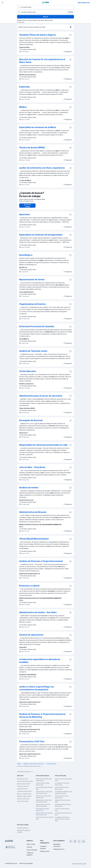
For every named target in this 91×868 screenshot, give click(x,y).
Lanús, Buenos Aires (23, 803)
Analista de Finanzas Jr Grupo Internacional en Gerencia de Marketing (42, 717)
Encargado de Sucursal (31, 422)
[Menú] (2, 2)
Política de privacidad (26, 863)
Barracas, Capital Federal (24, 795)
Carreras (29, 847)
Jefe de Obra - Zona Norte (32, 469)
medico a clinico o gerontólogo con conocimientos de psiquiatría (37, 690)
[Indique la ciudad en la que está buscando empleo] (45, 12)
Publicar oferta (45, 851)
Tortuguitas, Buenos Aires (24, 793)
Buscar (46, 17)
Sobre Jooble (31, 844)
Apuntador (25, 216)
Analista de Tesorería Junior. (33, 353)
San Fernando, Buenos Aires (25, 783)
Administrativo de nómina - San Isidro (38, 614)
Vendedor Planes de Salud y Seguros (38, 35)
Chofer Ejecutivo (28, 373)
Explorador (25, 87)
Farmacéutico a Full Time (32, 743)
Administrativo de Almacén (33, 514)
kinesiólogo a (26, 257)
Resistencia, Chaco (23, 781)
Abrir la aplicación (84, 3)
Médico (23, 107)
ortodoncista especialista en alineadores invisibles (40, 662)
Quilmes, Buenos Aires (23, 800)
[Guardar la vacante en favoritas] (70, 35)
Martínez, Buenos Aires (24, 786)
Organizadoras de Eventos (32, 306)
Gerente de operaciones (31, 637)
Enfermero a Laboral (29, 587)
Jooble (84, 864)
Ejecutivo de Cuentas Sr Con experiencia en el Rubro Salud (42, 61)
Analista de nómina (29, 489)
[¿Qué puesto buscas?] (45, 7)
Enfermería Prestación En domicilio (37, 328)
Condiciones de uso (11, 863)
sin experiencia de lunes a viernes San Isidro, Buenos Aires (62, 821)
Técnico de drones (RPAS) (32, 148)
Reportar (68, 52)
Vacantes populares (23, 830)
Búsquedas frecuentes (25, 773)
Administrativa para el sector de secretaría (41, 398)
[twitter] (79, 841)
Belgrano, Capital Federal (24, 798)
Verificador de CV (59, 849)
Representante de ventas (32, 281)
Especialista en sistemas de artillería (38, 127)
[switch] (71, 27)
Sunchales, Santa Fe (23, 788)
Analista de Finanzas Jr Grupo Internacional (41, 563)
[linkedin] (84, 841)
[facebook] (71, 841)
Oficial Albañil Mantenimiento (34, 541)
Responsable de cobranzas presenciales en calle (43, 447)
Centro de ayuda (32, 850)
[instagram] (75, 841)
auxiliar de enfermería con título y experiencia (42, 168)
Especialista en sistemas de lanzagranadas (41, 236)
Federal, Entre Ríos (22, 791)
